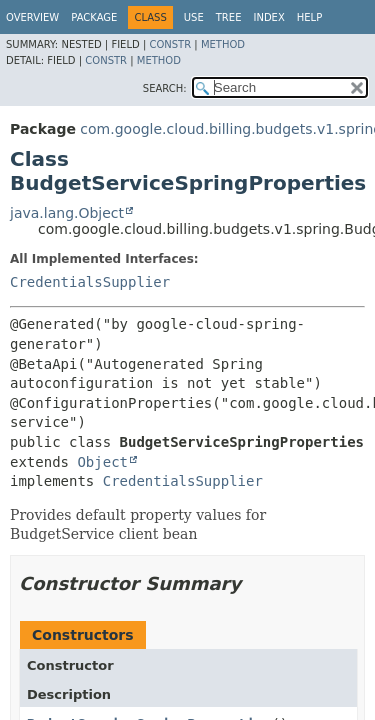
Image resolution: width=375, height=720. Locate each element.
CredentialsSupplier (90, 282)
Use (194, 17)
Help (309, 17)
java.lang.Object (67, 213)
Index (268, 17)
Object (102, 462)
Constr (170, 44)
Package (94, 17)
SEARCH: (165, 88)
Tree (229, 17)
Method (223, 44)
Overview (32, 17)
